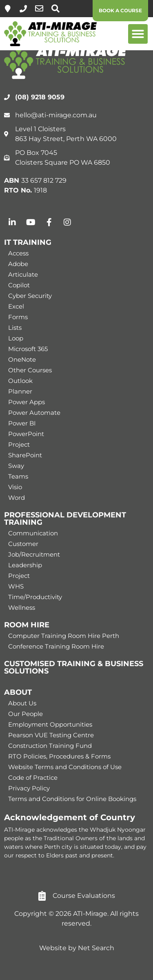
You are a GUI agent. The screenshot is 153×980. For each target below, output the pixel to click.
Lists (15, 328)
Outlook (20, 381)
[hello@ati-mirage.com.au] (39, 9)
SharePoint (25, 455)
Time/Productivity (35, 597)
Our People (25, 714)
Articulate (23, 274)
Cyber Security (30, 296)
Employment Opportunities (50, 724)
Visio (15, 487)
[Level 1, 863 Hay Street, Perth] (8, 9)
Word (17, 498)
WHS (16, 586)
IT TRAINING (28, 242)
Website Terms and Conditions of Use (65, 767)
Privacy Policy (29, 788)
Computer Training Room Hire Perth (64, 636)
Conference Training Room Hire (56, 646)
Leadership (25, 565)
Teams (18, 476)
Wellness (22, 607)
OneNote (22, 359)
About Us (22, 703)
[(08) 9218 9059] (23, 9)
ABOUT (18, 692)
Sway (16, 466)
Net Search (96, 948)
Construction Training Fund (50, 746)
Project (19, 444)
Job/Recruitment (34, 554)
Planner (20, 391)
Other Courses (30, 370)
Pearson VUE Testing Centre (51, 735)
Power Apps (27, 402)
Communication (33, 533)
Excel (16, 306)
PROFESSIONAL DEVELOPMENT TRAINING (65, 519)
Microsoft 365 (28, 349)
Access (18, 253)
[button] (138, 34)
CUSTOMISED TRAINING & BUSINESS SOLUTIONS (74, 667)
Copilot (19, 285)
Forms (18, 317)
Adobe (18, 264)
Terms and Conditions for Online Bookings (72, 799)
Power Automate (34, 413)
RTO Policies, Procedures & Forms (59, 756)
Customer (23, 544)
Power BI (22, 423)
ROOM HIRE (27, 625)
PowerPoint (26, 434)
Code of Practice (33, 778)
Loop (16, 338)
